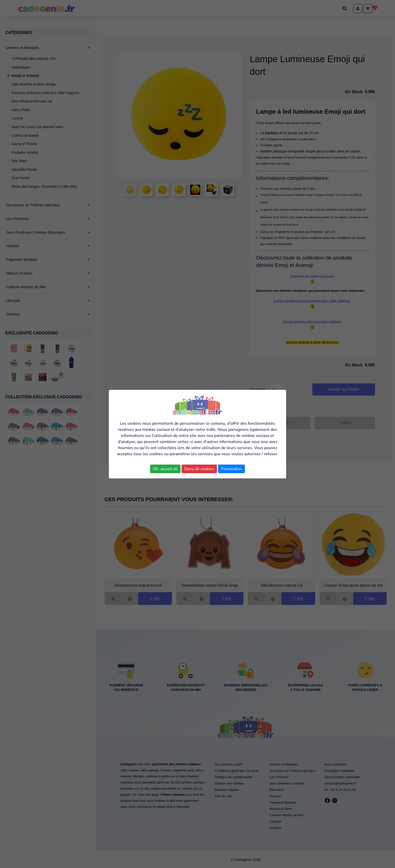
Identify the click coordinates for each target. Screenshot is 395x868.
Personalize (231, 469)
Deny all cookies (199, 469)
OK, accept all (165, 469)
